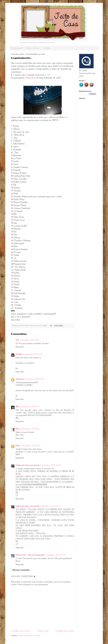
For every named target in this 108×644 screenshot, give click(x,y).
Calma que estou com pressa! (27, 465)
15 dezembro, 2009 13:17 (30, 407)
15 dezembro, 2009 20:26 (50, 465)
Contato (47, 48)
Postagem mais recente (21, 631)
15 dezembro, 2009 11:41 (34, 379)
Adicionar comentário (21, 570)
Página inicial (17, 48)
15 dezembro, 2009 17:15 (30, 446)
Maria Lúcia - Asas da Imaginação (30, 555)
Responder (20, 347)
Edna (18, 446)
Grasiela (19, 354)
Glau (18, 429)
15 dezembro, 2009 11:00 (33, 354)
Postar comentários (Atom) (29, 636)
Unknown (20, 379)
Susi (17, 340)
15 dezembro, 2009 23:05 (55, 555)
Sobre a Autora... (33, 48)
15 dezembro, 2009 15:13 (30, 429)
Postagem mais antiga (65, 631)
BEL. (17, 407)
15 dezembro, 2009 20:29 (50, 506)
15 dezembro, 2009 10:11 (29, 340)
